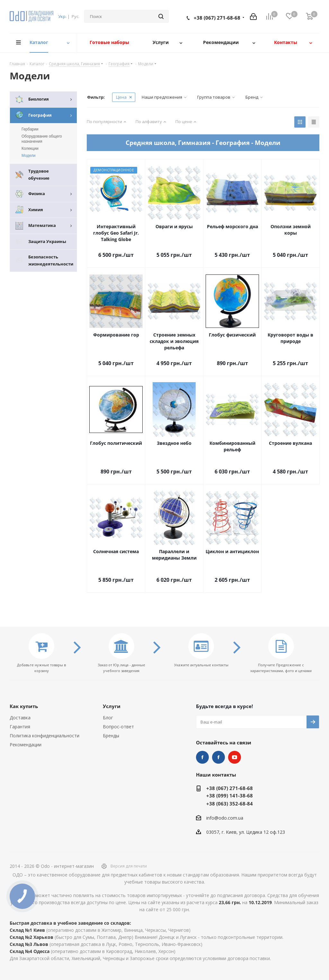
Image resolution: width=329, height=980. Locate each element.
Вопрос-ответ (118, 727)
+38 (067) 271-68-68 (217, 18)
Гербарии (30, 129)
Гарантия (20, 727)
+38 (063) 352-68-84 (230, 804)
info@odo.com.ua (225, 818)
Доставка (20, 718)
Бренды (111, 736)
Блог (108, 718)
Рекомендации (26, 745)
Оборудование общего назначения (42, 139)
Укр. (62, 16)
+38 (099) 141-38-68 (230, 796)
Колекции (30, 148)
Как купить (24, 706)
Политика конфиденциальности (44, 736)
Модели (29, 156)
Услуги (112, 706)
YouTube (235, 757)
